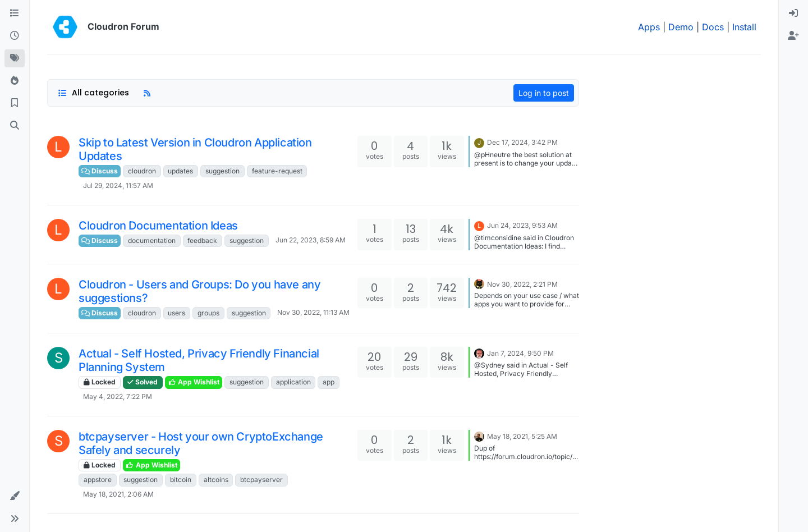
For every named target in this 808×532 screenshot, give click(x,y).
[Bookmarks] (15, 103)
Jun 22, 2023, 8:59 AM (311, 240)
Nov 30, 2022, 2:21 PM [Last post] (522, 284)
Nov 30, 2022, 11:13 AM (313, 312)
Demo (681, 27)
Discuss (100, 171)
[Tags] (15, 58)
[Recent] (15, 36)
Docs (713, 27)
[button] (15, 496)
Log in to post (544, 93)
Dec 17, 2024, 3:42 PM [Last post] (522, 142)
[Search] (15, 126)
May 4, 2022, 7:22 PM (118, 396)
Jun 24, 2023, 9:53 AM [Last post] (522, 225)
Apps (649, 27)
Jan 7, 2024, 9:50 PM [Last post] (520, 353)
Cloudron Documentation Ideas (158, 226)
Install (744, 27)
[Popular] (15, 81)
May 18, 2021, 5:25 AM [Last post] (522, 436)
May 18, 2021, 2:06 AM (118, 494)
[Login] (793, 13)
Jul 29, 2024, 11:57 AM (118, 185)
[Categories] (15, 13)
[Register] (793, 36)
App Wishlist (194, 382)
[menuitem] (793, 13)
